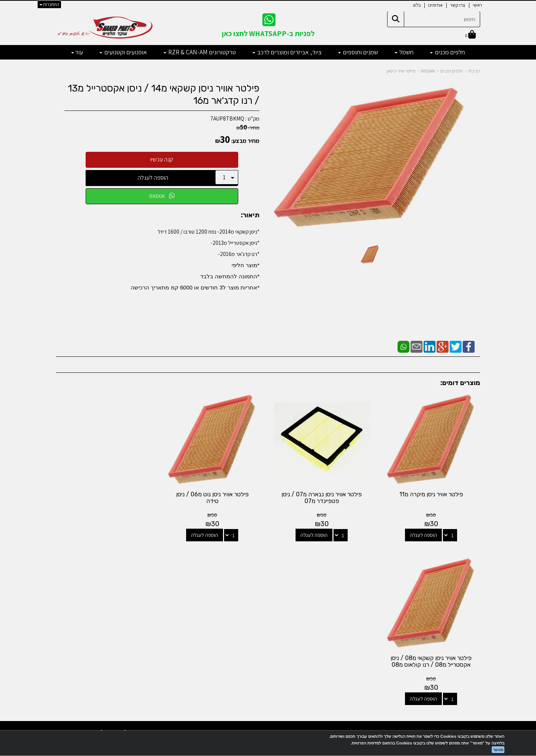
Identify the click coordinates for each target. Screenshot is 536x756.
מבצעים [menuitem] (472, 621)
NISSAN (428, 71)
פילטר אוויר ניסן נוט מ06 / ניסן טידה (213, 497)
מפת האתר (461, 573)
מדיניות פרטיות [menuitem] (465, 637)
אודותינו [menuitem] (435, 5)
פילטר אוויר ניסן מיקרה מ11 (431, 494)
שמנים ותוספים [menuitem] (358, 52)
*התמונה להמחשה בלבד (230, 276)
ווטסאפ (162, 196)
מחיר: (248, 128)
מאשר (498, 750)
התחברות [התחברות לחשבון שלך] (49, 4)
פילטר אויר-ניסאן (401, 71)
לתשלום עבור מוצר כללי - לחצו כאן (139, 635)
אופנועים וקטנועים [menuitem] (123, 52)
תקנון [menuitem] (475, 629)
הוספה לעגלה (153, 178)
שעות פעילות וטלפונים (123, 569)
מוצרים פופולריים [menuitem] (463, 581)
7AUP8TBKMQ (227, 118)
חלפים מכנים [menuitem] (447, 52)
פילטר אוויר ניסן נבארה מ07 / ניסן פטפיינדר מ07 (322, 497)
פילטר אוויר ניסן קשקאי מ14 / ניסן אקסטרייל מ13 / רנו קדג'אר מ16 (164, 94)
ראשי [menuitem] (477, 5)
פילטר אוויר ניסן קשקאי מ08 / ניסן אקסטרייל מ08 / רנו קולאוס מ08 (105, 497)
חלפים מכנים (452, 71)
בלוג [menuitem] (417, 5)
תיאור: (250, 215)
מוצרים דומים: (460, 383)
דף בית (474, 71)
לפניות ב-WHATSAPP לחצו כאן (268, 33)
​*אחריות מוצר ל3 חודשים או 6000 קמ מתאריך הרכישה (195, 287)
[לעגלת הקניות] (470, 35)
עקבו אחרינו (268, 569)
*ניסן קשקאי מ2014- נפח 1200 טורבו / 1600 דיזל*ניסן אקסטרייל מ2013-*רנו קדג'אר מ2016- (195, 259)
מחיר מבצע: (245, 141)
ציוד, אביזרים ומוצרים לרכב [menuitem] (287, 52)
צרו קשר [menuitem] (458, 5)
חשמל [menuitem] (404, 52)
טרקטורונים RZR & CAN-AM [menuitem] (200, 52)
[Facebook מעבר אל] (283, 598)
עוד (77, 52)
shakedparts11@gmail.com (125, 615)
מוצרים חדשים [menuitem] (466, 589)
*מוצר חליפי (245, 265)
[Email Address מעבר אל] (258, 598)
